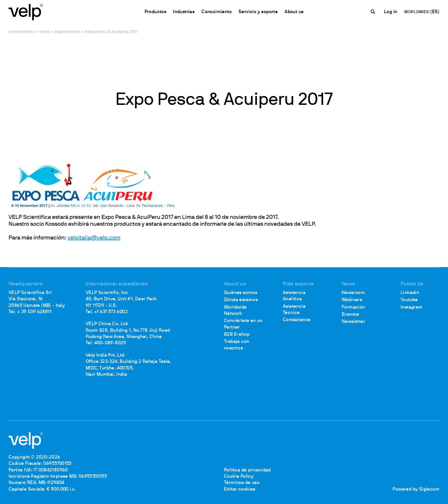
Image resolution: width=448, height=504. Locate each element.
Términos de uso (242, 483)
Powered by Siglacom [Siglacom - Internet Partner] (416, 489)
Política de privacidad (247, 470)
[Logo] (26, 12)
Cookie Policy (239, 477)
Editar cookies (240, 489)
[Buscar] (374, 12)
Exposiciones (67, 32)
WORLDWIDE (417, 12)
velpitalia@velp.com (94, 238)
